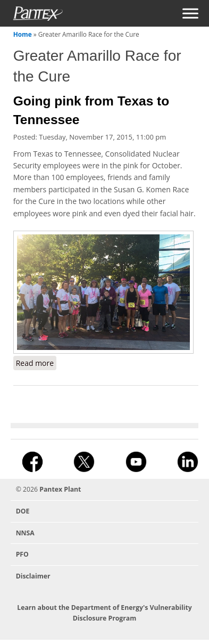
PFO (22, 554)
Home (23, 34)
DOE (23, 511)
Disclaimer (33, 576)
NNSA (25, 533)
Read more (36, 363)
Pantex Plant (60, 489)
